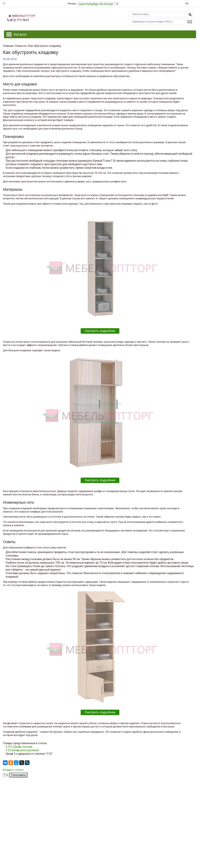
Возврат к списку (13, 770)
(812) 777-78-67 (18, 20)
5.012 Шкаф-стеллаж (19, 747)
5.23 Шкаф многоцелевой (22, 750)
